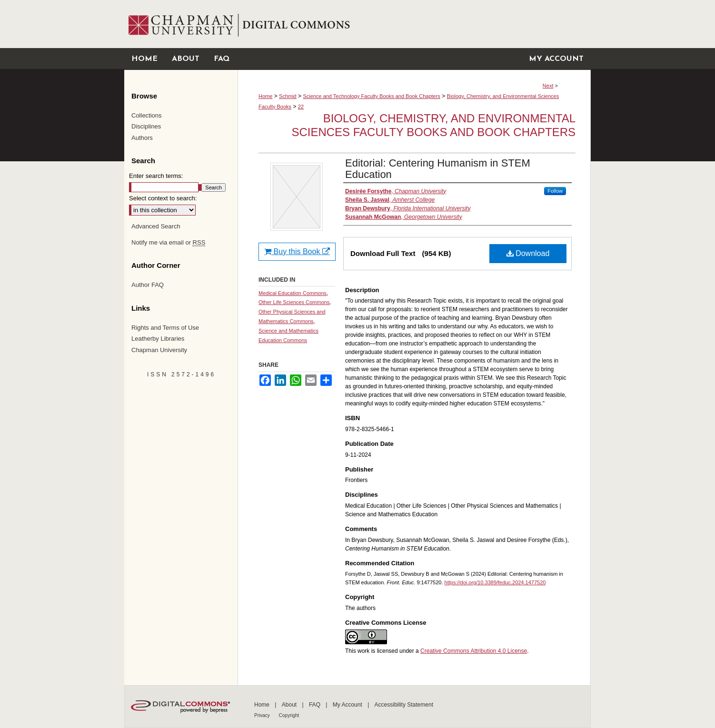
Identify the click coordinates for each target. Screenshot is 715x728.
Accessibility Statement (404, 705)
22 (301, 107)
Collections (147, 115)
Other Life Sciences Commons (294, 302)
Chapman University (159, 350)
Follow (555, 191)
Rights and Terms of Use (165, 328)
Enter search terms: (156, 176)
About (290, 705)
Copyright (289, 715)
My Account (348, 705)
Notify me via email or (168, 243)
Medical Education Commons (293, 293)
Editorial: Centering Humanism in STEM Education (438, 169)
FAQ (315, 705)
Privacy (263, 715)
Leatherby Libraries (158, 339)
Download (528, 253)
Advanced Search (156, 226)
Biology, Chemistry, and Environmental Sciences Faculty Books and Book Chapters (433, 125)
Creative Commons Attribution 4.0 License (474, 651)
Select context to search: (163, 198)
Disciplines (146, 126)
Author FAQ (148, 285)
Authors (142, 138)
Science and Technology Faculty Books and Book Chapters (371, 96)
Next (548, 86)
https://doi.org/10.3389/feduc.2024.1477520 (495, 582)
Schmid (288, 96)
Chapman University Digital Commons (414, 24)
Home (265, 96)
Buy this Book (297, 251)
